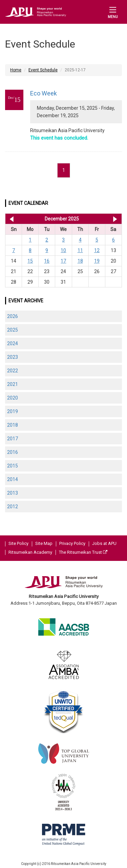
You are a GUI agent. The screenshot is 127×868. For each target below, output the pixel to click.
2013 (13, 493)
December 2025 (62, 219)
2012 (13, 507)
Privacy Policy (72, 543)
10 (63, 250)
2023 (13, 357)
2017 (13, 439)
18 (80, 261)
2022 (13, 371)
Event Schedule (43, 70)
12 (97, 250)
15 (30, 261)
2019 (13, 411)
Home (16, 70)
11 (80, 250)
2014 (13, 479)
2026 (13, 316)
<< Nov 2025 (10, 219)
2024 (13, 343)
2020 (13, 398)
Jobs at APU (104, 543)
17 (63, 261)
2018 (13, 425)
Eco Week (44, 93)
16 (47, 261)
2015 (13, 466)
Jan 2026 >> (115, 219)
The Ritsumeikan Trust (83, 552)
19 (97, 261)
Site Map (44, 543)
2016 (13, 452)
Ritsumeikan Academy (30, 552)
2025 (13, 330)
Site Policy (18, 543)
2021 (13, 384)
